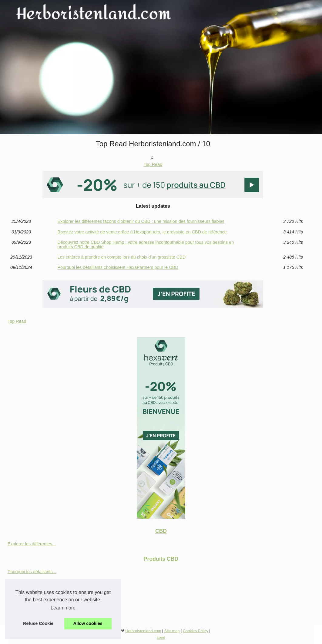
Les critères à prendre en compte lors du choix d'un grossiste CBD (121, 257)
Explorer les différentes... (32, 544)
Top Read (153, 164)
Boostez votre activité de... (33, 612)
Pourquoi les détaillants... (32, 572)
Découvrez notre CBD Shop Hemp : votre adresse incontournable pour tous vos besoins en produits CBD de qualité (146, 244)
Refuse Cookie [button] (38, 623)
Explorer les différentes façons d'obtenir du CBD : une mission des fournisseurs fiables (141, 221)
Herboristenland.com (143, 631)
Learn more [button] (63, 608)
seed (161, 637)
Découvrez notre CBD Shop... (36, 599)
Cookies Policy (196, 631)
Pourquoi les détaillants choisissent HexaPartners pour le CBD (118, 267)
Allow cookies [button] (88, 623)
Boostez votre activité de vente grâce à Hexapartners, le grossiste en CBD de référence (142, 232)
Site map (172, 631)
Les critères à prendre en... (34, 585)
